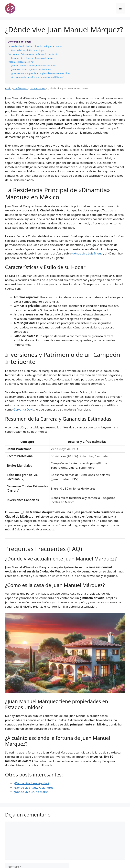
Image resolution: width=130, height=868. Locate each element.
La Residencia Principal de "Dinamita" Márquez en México (35, 46)
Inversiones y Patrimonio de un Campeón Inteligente (33, 54)
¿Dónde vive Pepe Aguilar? (31, 783)
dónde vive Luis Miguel (88, 253)
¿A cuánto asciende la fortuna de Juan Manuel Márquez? (38, 77)
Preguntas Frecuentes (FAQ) (21, 62)
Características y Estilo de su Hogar (28, 50)
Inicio (8, 88)
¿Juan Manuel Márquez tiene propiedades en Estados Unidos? (41, 73)
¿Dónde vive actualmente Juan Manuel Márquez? (34, 66)
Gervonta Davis (24, 409)
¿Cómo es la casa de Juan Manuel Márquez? (32, 69)
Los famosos (21, 88)
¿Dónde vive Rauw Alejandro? (33, 788)
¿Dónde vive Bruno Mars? (31, 792)
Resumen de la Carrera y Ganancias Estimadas (33, 58)
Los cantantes (38, 88)
